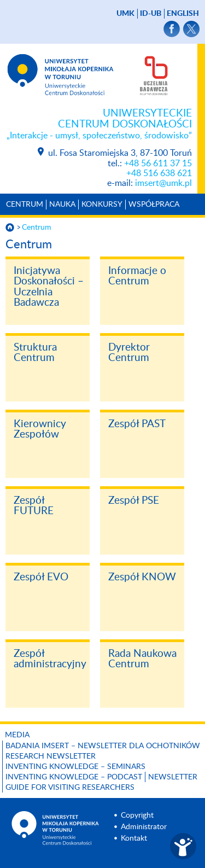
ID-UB (151, 14)
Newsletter (173, 777)
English (183, 14)
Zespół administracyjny (50, 659)
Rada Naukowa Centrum (142, 659)
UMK (125, 14)
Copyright (137, 815)
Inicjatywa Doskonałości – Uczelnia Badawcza (49, 287)
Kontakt (134, 838)
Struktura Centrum (35, 353)
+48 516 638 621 (159, 173)
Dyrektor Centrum (129, 353)
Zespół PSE (134, 501)
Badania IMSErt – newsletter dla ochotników (103, 746)
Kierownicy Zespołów (40, 430)
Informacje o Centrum (137, 276)
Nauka (62, 205)
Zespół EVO (41, 577)
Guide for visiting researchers (70, 788)
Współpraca (154, 205)
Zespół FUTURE (34, 506)
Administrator (144, 827)
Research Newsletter (51, 756)
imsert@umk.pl (163, 183)
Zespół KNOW (142, 577)
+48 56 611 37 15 (158, 164)
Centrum (25, 205)
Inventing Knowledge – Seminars (75, 767)
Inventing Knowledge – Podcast (74, 777)
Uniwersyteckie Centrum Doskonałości (96, 125)
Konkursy (102, 205)
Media (17, 735)
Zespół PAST (137, 424)
